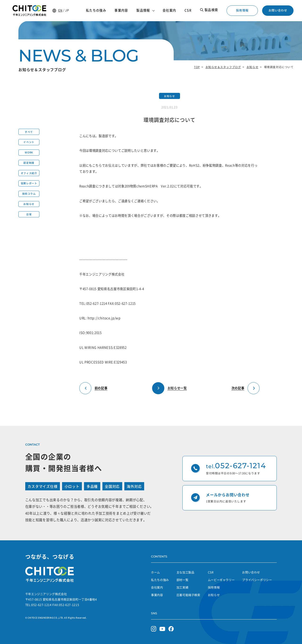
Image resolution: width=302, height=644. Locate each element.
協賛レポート (29, 183)
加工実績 (182, 587)
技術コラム (29, 194)
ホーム (155, 572)
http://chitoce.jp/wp (104, 318)
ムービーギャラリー (221, 580)
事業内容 (157, 595)
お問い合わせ (278, 10)
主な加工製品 (185, 572)
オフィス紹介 (29, 173)
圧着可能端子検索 (188, 595)
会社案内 (157, 587)
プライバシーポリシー (257, 580)
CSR (211, 572)
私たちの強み (160, 580)
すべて (29, 132)
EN (60, 10)
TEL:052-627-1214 (93, 303)
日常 (29, 214)
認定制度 (29, 163)
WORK (29, 153)
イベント (29, 142)
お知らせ (252, 67)
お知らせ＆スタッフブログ (223, 67)
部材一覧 (182, 580)
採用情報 (242, 10)
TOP (197, 67)
